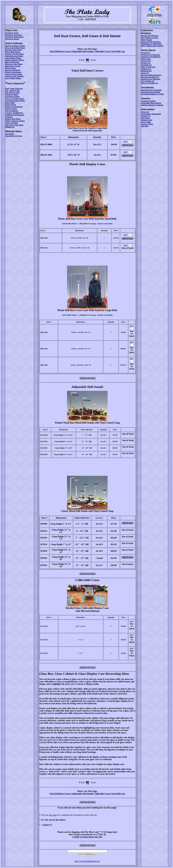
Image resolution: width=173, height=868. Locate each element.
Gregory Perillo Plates (15, 54)
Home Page (146, 122)
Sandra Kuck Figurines (151, 79)
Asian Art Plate (12, 123)
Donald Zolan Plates (14, 50)
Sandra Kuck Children (15, 76)
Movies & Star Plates (14, 64)
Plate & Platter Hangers (151, 42)
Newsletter (10, 134)
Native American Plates (15, 121)
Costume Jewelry (148, 101)
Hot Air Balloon (12, 111)
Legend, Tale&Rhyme (14, 113)
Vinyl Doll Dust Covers (60, 51)
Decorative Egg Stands (151, 92)
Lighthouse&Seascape (15, 115)
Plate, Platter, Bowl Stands (152, 46)
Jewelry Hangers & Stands (152, 105)
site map (53, 815)
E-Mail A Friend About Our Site (87, 837)
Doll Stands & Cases (150, 38)
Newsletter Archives (14, 136)
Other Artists (11, 68)
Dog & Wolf (10, 103)
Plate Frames (147, 40)
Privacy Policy (147, 124)
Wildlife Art (10, 127)
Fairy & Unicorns (148, 67)
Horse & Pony (11, 109)
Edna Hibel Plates (13, 52)
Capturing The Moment (151, 57)
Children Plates (12, 95)
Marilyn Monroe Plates (15, 60)
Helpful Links (147, 120)
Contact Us (146, 116)
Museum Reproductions (151, 75)
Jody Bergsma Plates (14, 56)
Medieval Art (146, 71)
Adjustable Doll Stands (82, 51)
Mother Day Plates (13, 119)
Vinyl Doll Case (118, 51)
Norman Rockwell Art (150, 77)
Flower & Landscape (14, 107)
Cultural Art (146, 61)
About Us (145, 112)
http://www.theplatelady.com (87, 861)
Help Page (145, 118)
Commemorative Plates (15, 101)
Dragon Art (146, 63)
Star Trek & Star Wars (14, 125)
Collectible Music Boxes (151, 103)
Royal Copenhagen (13, 72)
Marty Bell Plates (12, 62)
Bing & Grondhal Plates (15, 48)
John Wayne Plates (13, 58)
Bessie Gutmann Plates (15, 46)
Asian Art (145, 73)
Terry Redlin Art (148, 81)
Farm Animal (11, 105)
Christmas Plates (13, 97)
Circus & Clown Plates (15, 99)
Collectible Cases (102, 51)
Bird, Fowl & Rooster (14, 89)
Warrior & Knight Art (150, 83)
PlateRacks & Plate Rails (152, 44)
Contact (46, 825)
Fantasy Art (146, 69)
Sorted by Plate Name (14, 37)
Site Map (145, 126)
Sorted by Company (14, 35)
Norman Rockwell (13, 70)
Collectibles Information (151, 114)
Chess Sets (146, 59)
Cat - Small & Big (13, 91)
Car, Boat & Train (13, 93)
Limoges (9, 117)
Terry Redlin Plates (13, 78)
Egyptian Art (146, 65)
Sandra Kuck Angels (14, 74)
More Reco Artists (13, 66)
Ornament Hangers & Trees (153, 94)
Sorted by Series (12, 39)
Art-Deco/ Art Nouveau (151, 55)
